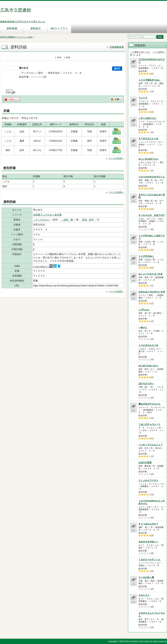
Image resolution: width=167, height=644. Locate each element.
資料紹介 (36, 28)
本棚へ (118, 99)
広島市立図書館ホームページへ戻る (16, 37)
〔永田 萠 (67, 220)
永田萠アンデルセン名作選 (47, 215)
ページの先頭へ (116, 158)
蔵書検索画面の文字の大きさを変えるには (23, 22)
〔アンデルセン (41, 220)
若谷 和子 (88, 220)
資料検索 (12, 28)
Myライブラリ (59, 28)
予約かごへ (14, 99)
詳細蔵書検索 (117, 47)
